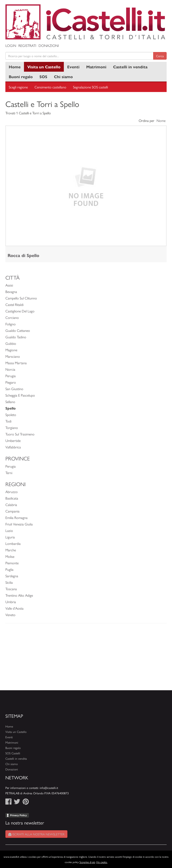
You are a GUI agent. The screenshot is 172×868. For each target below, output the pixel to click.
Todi (8, 421)
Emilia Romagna (16, 518)
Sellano (10, 402)
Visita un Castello (44, 67)
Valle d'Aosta (14, 608)
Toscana (11, 589)
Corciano (12, 317)
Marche (11, 550)
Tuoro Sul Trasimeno (20, 434)
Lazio (9, 530)
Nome (161, 120)
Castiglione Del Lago (20, 311)
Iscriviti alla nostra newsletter (36, 834)
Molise (10, 556)
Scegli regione (18, 87)
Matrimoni (96, 67)
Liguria (10, 537)
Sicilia (9, 582)
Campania (12, 511)
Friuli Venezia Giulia (19, 524)
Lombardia (13, 543)
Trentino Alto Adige (19, 595)
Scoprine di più (87, 862)
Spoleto (11, 415)
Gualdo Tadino (16, 337)
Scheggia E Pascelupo (20, 395)
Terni (9, 473)
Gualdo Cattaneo (18, 330)
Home (15, 67)
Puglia (9, 569)
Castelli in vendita (130, 67)
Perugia (11, 376)
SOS (43, 76)
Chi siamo (63, 76)
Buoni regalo (21, 76)
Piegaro (11, 382)
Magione (11, 350)
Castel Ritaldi (14, 304)
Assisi (9, 285)
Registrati (27, 45)
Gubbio (11, 343)
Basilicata (12, 498)
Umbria (11, 602)
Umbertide (13, 440)
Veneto (10, 615)
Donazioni (49, 45)
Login (11, 45)
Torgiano (12, 428)
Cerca (160, 56)
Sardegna (12, 576)
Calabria (11, 505)
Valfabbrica (13, 447)
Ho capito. (102, 862)
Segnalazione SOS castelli (90, 87)
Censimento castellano (50, 87)
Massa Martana (16, 363)
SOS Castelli (13, 753)
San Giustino (14, 389)
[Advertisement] (86, 659)
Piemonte (12, 563)
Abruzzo (12, 492)
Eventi (73, 67)
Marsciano (13, 356)
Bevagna (11, 292)
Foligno (11, 324)
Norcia (10, 369)
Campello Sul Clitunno (21, 298)
